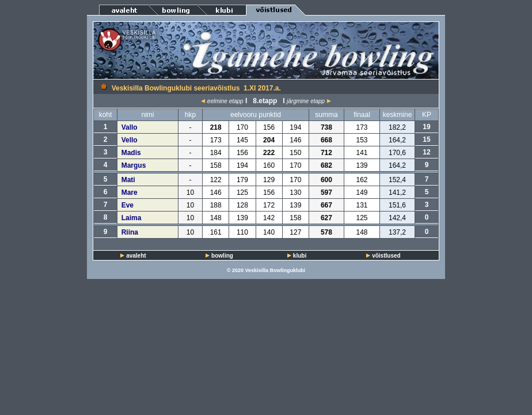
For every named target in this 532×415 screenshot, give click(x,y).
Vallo (130, 127)
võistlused (386, 256)
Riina (130, 232)
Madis (131, 153)
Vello (130, 140)
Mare (130, 193)
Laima (132, 218)
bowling (222, 256)
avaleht (136, 256)
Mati (128, 180)
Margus (134, 165)
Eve (128, 205)
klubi (300, 256)
